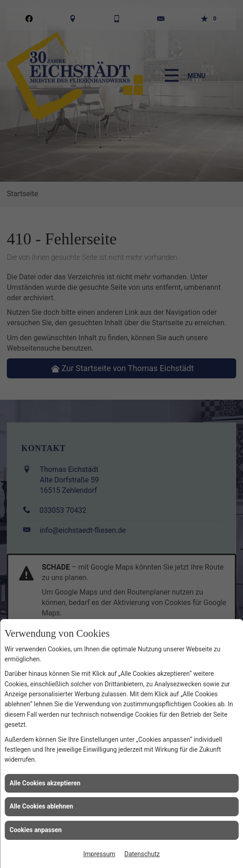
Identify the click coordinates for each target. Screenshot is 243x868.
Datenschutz (142, 854)
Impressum (99, 854)
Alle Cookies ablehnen (41, 806)
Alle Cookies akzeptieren (45, 783)
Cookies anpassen (36, 830)
